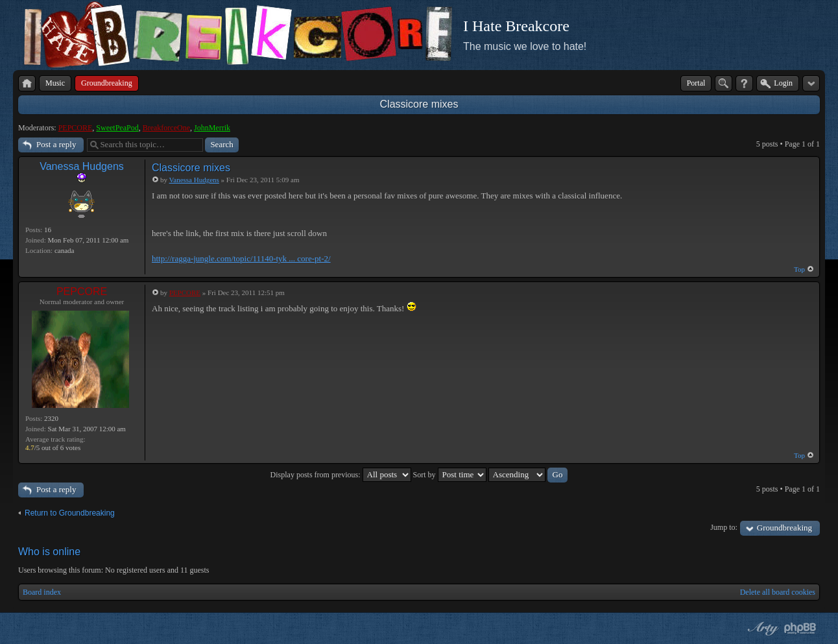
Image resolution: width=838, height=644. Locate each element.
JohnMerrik (212, 128)
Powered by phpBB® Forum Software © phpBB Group (800, 628)
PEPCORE (76, 128)
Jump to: (724, 527)
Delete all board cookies (778, 592)
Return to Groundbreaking (70, 513)
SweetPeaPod (117, 128)
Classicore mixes (419, 104)
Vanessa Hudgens (82, 166)
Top (799, 269)
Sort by (450, 475)
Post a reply (56, 144)
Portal (696, 83)
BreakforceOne (166, 128)
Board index (42, 592)
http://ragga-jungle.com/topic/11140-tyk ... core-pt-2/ (241, 258)
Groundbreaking (784, 528)
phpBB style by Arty (761, 628)
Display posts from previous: (341, 475)
